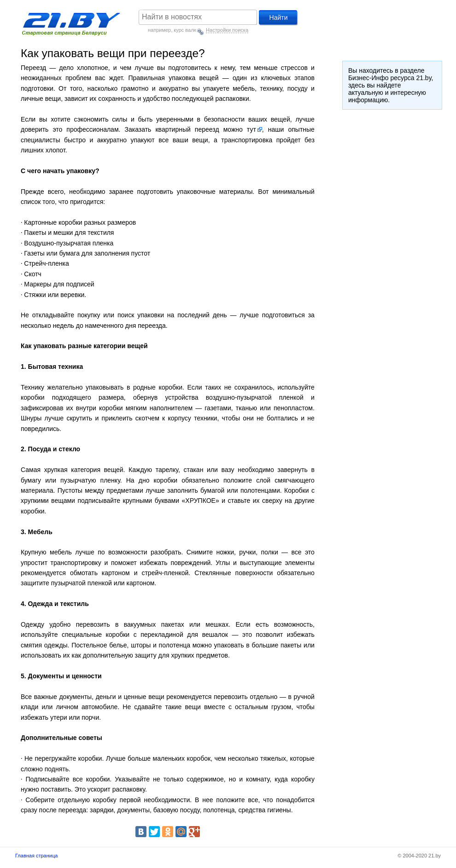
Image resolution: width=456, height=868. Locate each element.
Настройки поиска (227, 30)
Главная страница (36, 856)
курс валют (187, 30)
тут (251, 129)
